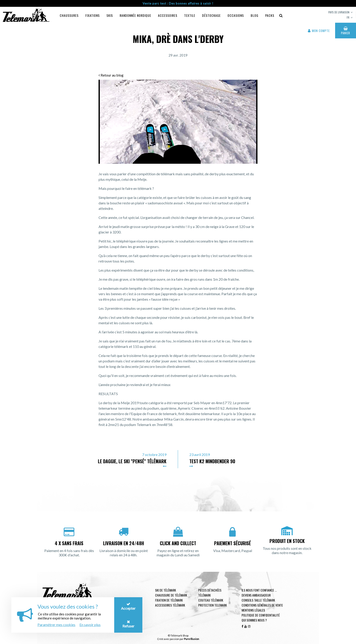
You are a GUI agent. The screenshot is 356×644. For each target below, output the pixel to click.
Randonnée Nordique (135, 15)
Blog (255, 15)
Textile (190, 15)
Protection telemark (213, 605)
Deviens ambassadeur (256, 595)
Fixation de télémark (169, 600)
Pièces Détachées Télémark (210, 593)
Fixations (93, 15)
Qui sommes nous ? (254, 620)
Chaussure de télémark (171, 595)
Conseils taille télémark (258, 600)
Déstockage (211, 15)
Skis (110, 15)
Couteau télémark (211, 600)
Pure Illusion (192, 639)
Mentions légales (253, 610)
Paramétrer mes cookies (56, 625)
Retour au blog (111, 75)
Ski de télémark (166, 590)
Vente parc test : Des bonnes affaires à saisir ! (178, 3)
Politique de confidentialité (261, 615)
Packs (270, 15)
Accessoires (168, 15)
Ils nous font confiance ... (259, 590)
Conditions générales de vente (262, 605)
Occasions (236, 15)
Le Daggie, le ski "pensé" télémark (132, 461)
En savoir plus (90, 625)
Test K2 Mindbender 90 (212, 461)
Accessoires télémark (170, 605)
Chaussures (69, 15)
